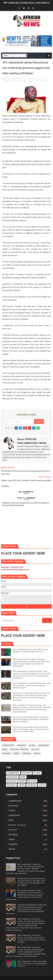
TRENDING (44, 81)
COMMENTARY (8, 745)
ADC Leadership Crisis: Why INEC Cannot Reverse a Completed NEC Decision (32, 964)
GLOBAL (14, 81)
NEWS (30, 81)
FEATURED (6, 81)
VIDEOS (37, 753)
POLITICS (36, 81)
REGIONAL (7, 753)
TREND (17, 753)
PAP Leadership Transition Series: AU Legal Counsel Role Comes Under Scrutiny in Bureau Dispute (32, 685)
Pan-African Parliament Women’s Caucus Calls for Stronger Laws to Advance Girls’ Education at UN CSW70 (31, 729)
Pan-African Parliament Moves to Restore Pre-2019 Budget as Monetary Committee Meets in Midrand (31, 719)
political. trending (19, 749)
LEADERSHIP (22, 81)
